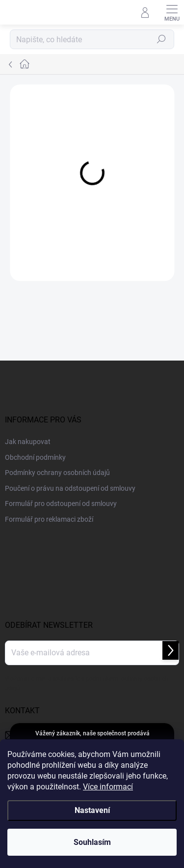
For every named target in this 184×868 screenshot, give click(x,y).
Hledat (161, 39)
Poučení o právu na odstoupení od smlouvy (70, 488)
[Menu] (172, 12)
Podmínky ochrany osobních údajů (57, 473)
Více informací (108, 787)
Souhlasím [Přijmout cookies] (92, 842)
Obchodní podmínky (35, 457)
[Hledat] (92, 39)
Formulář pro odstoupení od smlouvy (61, 504)
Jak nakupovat (28, 442)
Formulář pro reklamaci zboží (49, 519)
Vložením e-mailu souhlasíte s (87, 684)
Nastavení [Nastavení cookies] (92, 810)
